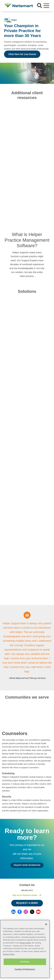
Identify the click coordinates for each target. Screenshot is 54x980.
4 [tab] (29, 810)
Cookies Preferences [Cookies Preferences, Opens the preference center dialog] (25, 969)
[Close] (46, 924)
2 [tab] (27, 679)
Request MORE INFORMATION (27, 865)
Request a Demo (27, 903)
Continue (25, 962)
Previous (20, 679)
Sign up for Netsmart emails (25, 895)
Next (34, 679)
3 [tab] (29, 679)
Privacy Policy (25, 943)
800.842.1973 (27, 890)
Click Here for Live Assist (22, 54)
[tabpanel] (27, 648)
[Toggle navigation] (46, 6)
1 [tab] (25, 679)
